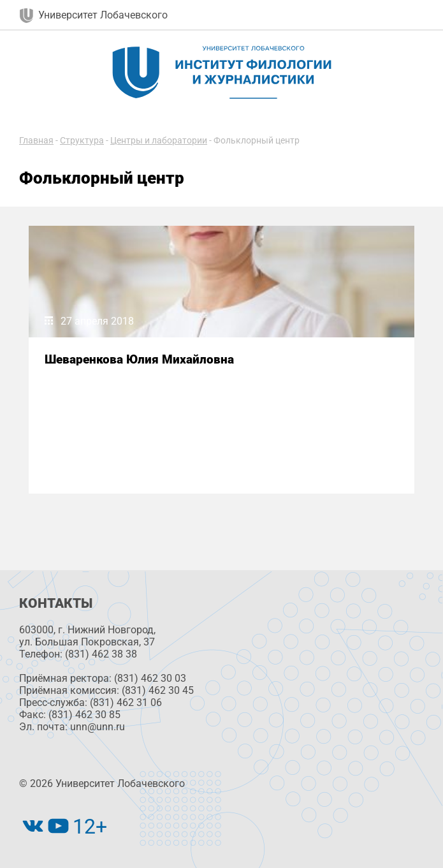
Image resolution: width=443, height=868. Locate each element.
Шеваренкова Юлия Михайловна (139, 359)
